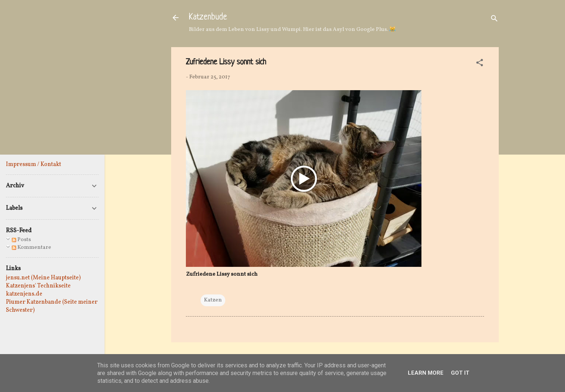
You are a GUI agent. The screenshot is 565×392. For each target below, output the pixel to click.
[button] (480, 64)
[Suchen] (494, 20)
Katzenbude (208, 17)
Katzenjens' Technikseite (38, 286)
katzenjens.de (24, 294)
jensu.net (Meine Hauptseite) (43, 278)
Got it (460, 373)
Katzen (213, 300)
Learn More (426, 373)
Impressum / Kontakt (33, 165)
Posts (21, 240)
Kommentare (31, 248)
